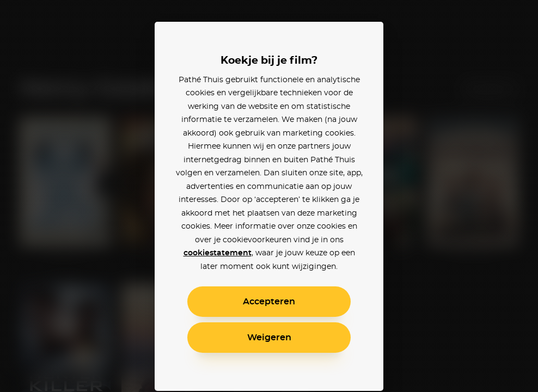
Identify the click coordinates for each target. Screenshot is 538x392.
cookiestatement (218, 253)
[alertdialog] (269, 196)
